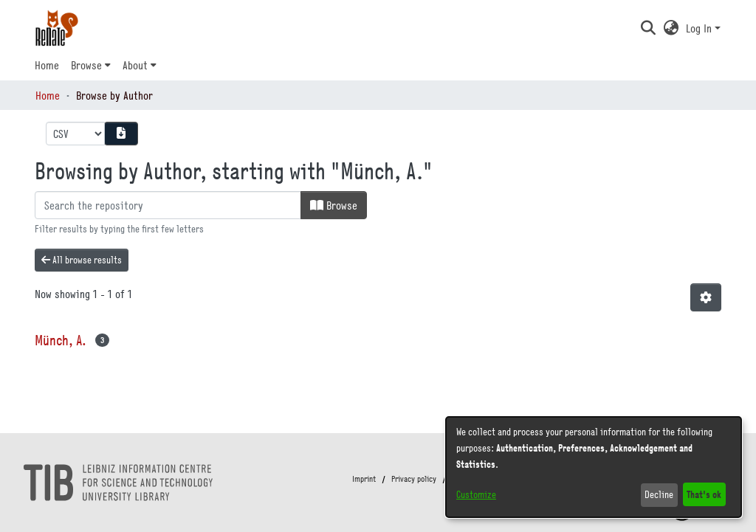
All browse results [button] (82, 260)
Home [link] (48, 95)
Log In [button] (700, 28)
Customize (476, 494)
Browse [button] (86, 65)
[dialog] (594, 467)
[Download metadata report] (121, 134)
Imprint (364, 479)
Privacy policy (414, 479)
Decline (659, 494)
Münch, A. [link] (61, 340)
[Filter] (168, 205)
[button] (648, 28)
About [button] (135, 65)
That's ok (704, 494)
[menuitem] (91, 65)
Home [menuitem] (47, 65)
